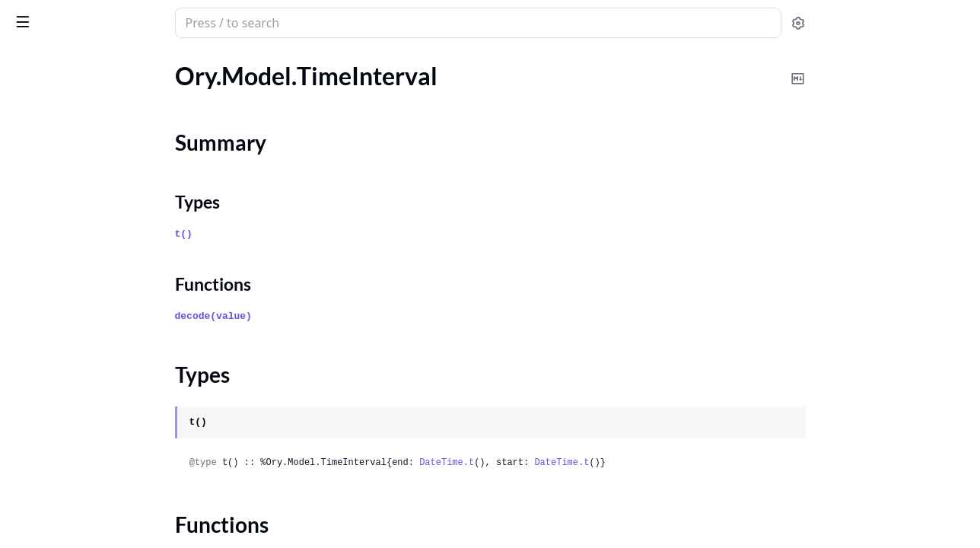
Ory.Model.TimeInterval (73, 117)
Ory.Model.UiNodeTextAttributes (99, 536)
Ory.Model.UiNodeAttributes (88, 413)
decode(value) (328, 316)
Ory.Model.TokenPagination (84, 207)
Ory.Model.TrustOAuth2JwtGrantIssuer (108, 290)
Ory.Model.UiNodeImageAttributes (104, 454)
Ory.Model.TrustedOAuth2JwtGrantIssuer (108, 310)
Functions (53, 180)
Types (42, 162)
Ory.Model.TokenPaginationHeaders (106, 228)
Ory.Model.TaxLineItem (72, 96)
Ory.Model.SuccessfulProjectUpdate (106, 76)
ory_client (44, 15)
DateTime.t (561, 463)
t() (298, 234)
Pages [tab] (27, 62)
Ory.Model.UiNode (60, 372)
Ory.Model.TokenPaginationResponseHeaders (108, 269)
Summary (51, 143)
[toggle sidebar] (208, 21)
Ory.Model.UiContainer (73, 351)
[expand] (213, 79)
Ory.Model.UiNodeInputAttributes (102, 475)
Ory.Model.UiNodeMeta (75, 495)
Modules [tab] (92, 62)
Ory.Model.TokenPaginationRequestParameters (108, 249)
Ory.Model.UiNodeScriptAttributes (103, 516)
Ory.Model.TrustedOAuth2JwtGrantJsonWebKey (108, 331)
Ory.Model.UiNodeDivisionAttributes (108, 433)
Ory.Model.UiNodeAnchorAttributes (107, 392)
